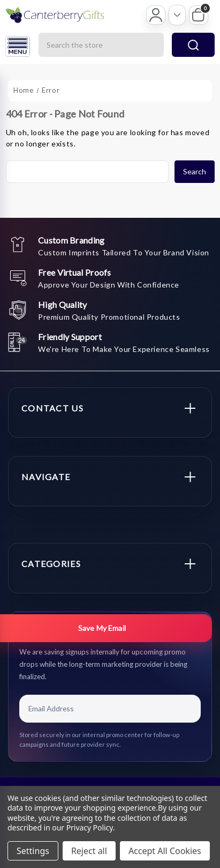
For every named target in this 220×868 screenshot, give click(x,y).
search (193, 45)
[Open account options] (177, 15)
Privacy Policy (90, 827)
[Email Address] (110, 709)
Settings (33, 851)
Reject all (89, 851)
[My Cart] (199, 15)
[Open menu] (18, 46)
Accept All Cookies (165, 851)
